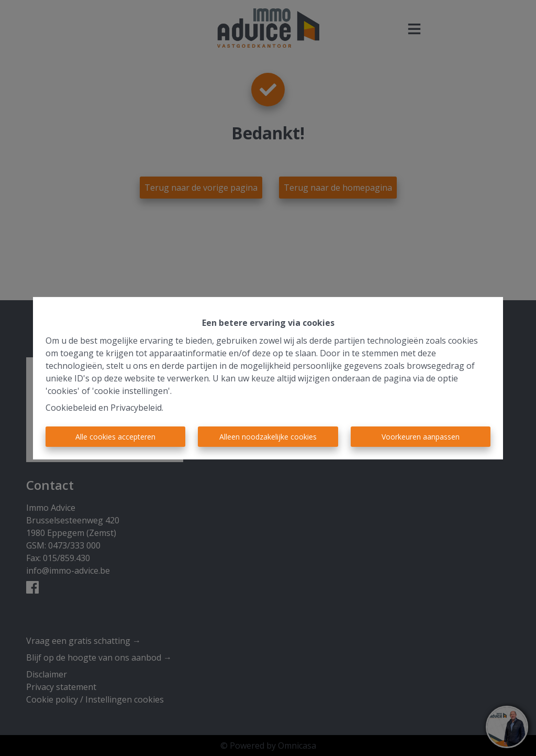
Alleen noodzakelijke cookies (268, 437)
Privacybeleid (136, 408)
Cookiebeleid (71, 408)
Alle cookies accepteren (115, 437)
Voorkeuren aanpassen (421, 437)
